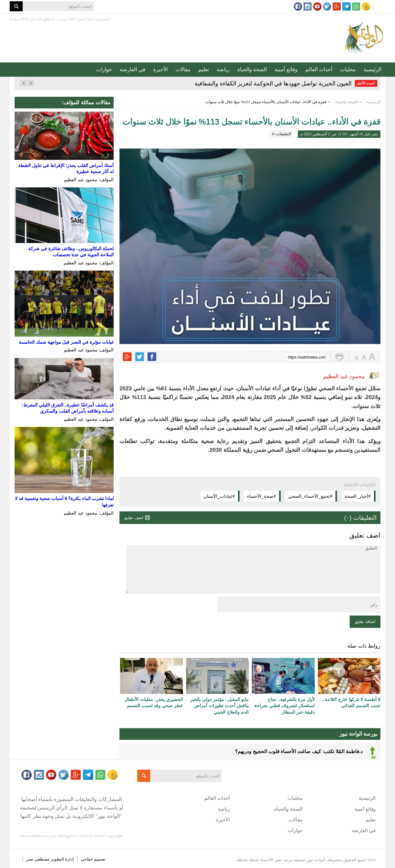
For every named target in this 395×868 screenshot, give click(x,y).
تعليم (203, 69)
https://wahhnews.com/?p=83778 (307, 357)
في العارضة (132, 69)
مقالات (183, 69)
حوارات (104, 69)
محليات (348, 69)
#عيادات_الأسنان (219, 496)
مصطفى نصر (39, 859)
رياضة (223, 69)
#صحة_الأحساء (261, 496)
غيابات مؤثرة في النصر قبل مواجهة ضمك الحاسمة (66, 342)
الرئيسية (372, 69)
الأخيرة (160, 69)
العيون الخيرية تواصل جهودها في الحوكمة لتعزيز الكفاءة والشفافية (273, 83)
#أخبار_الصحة (358, 496)
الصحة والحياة (252, 69)
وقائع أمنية (286, 69)
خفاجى (87, 859)
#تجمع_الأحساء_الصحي (310, 496)
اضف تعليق (134, 518)
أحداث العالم (319, 69)
